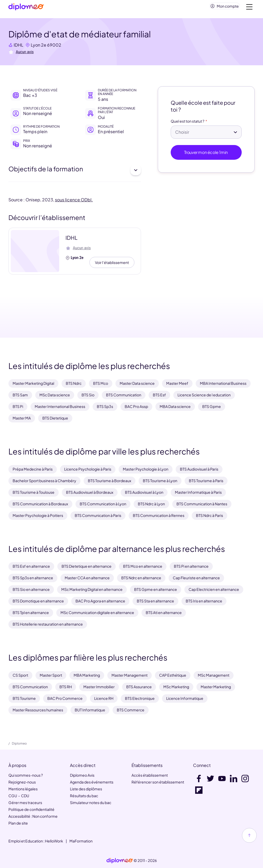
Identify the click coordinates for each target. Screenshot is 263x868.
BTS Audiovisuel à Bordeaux (90, 492)
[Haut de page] (249, 835)
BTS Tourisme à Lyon (160, 481)
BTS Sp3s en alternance (33, 578)
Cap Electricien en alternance (214, 589)
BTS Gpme (212, 406)
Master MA (22, 418)
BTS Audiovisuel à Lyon (144, 492)
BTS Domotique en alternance (38, 601)
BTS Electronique (140, 698)
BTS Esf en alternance (31, 566)
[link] (120, 861)
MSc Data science (55, 395)
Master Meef (177, 383)
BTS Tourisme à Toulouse (34, 492)
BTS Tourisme (24, 698)
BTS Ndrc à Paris (209, 515)
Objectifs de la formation (75, 172)
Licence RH (104, 698)
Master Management (130, 675)
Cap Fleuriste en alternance (196, 578)
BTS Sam (20, 395)
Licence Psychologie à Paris (88, 469)
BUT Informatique (90, 710)
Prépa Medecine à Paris (33, 469)
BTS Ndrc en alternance (141, 578)
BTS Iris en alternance (204, 601)
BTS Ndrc (74, 383)
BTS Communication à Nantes (202, 504)
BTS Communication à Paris (98, 515)
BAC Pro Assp (136, 406)
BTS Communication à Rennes (159, 515)
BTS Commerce (131, 710)
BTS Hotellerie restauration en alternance (48, 624)
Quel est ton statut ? (188, 123)
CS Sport (20, 675)
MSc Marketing (176, 687)
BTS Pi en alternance (191, 566)
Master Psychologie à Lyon (146, 469)
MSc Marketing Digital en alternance (92, 589)
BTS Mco (101, 383)
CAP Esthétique (173, 675)
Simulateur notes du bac (91, 802)
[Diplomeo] (26, 8)
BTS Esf (159, 395)
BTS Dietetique (55, 418)
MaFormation (81, 841)
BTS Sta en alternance (155, 601)
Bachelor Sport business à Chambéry (44, 481)
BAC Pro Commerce (65, 698)
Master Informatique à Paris (198, 492)
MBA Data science (175, 406)
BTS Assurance (139, 687)
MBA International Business (223, 383)
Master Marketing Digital (33, 383)
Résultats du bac (84, 796)
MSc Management (214, 675)
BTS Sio (88, 395)
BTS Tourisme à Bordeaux (110, 481)
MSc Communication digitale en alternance (97, 612)
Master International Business (60, 406)
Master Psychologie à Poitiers (38, 515)
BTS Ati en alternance (164, 612)
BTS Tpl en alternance (31, 612)
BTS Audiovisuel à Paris (199, 469)
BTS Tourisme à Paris (206, 481)
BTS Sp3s (105, 406)
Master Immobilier (99, 687)
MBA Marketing (87, 675)
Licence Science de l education (204, 395)
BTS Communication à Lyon (103, 504)
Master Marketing (216, 687)
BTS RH (66, 687)
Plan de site (18, 823)
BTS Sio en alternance (31, 589)
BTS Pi (18, 406)
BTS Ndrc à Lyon (151, 504)
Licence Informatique (185, 698)
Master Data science (137, 383)
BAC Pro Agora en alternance (100, 601)
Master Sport (51, 675)
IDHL (19, 47)
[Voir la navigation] (249, 8)
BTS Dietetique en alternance (87, 566)
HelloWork (54, 841)
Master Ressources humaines (38, 710)
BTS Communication (124, 395)
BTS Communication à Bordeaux (40, 504)
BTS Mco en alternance (143, 566)
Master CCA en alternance (87, 578)
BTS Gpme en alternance (156, 589)
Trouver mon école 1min (206, 154)
